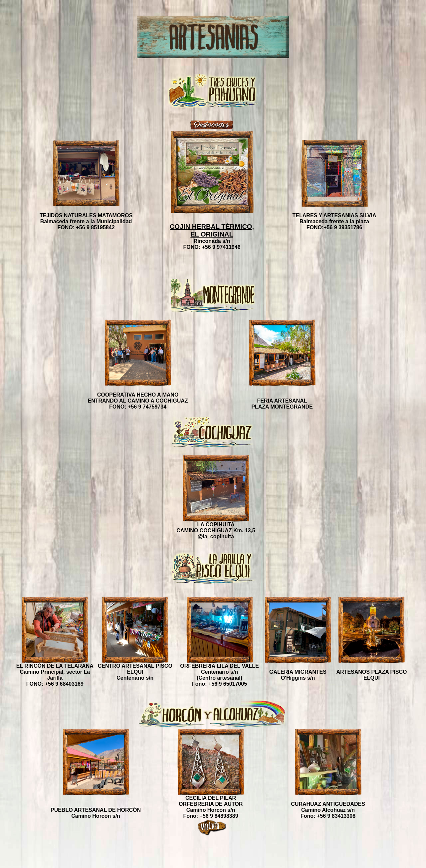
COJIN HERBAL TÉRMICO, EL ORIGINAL (212, 230)
